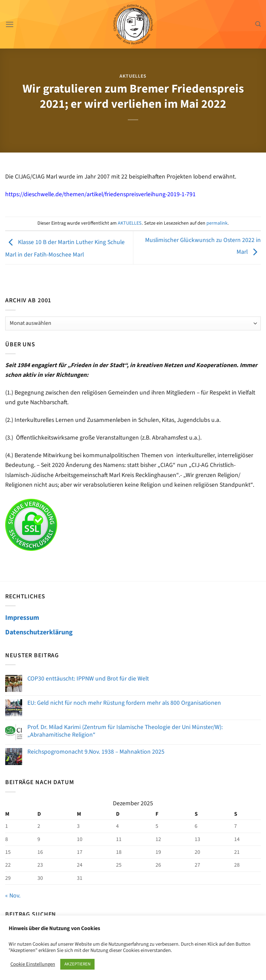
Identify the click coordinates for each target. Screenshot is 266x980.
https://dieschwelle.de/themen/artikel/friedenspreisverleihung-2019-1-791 (100, 194)
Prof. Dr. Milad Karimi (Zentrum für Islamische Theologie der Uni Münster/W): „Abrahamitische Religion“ (125, 731)
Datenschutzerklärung (39, 632)
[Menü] (10, 24)
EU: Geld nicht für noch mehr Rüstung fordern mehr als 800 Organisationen (124, 703)
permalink (217, 223)
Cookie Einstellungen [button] (33, 964)
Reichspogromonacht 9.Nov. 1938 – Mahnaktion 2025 (96, 752)
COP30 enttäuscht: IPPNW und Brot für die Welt (88, 679)
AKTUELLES (133, 76)
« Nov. (13, 896)
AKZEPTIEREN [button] (77, 964)
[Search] (258, 24)
